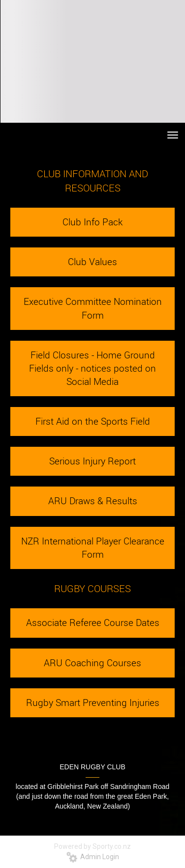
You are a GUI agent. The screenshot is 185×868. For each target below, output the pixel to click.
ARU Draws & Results (93, 501)
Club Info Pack (92, 222)
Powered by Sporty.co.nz (92, 846)
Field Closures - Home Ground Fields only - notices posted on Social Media (92, 368)
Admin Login (93, 857)
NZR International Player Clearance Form (93, 548)
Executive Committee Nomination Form (93, 308)
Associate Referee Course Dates (93, 623)
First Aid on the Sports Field (93, 421)
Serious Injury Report (92, 461)
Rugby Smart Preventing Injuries (93, 703)
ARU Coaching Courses (92, 663)
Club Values (92, 262)
